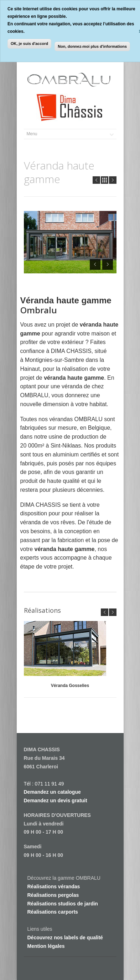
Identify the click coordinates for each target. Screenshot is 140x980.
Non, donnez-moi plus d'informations (92, 46)
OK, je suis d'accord (29, 44)
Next (113, 180)
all (105, 180)
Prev (96, 180)
